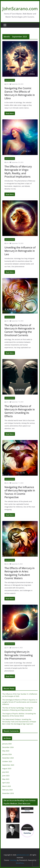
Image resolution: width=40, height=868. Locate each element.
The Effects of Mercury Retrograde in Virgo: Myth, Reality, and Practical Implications (18, 171)
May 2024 (6, 751)
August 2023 (7, 769)
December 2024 (8, 747)
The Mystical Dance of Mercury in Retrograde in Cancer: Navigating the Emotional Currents (20, 330)
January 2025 (7, 744)
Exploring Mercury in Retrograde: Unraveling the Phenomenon (19, 655)
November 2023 (8, 758)
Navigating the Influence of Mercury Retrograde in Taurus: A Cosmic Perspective (20, 492)
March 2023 (7, 786)
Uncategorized (10, 80)
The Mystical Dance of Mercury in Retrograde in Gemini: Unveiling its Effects (20, 411)
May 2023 (6, 779)
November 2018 (8, 793)
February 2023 (7, 790)
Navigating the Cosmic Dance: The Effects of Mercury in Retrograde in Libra (20, 93)
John (7, 84)
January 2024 (7, 754)
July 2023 (6, 772)
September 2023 (8, 765)
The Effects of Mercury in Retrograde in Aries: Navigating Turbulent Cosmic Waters (20, 573)
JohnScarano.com (20, 9)
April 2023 (6, 783)
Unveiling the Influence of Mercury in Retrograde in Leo (20, 251)
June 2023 (6, 776)
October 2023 (7, 761)
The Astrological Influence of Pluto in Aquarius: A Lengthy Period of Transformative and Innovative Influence (20, 702)
